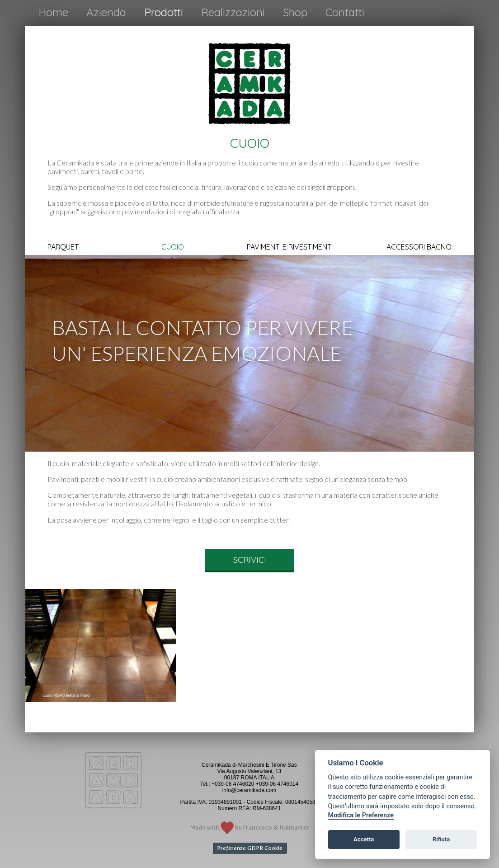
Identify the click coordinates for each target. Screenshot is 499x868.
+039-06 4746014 (277, 784)
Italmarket (294, 827)
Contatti (345, 12)
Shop (295, 12)
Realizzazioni (233, 12)
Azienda (106, 12)
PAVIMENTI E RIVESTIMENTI (290, 247)
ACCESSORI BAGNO (419, 247)
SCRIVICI (250, 560)
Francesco (258, 827)
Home (53, 12)
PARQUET (63, 247)
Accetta (364, 839)
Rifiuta (441, 839)
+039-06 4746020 (233, 784)
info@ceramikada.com (249, 790)
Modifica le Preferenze (361, 815)
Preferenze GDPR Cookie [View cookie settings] (250, 848)
